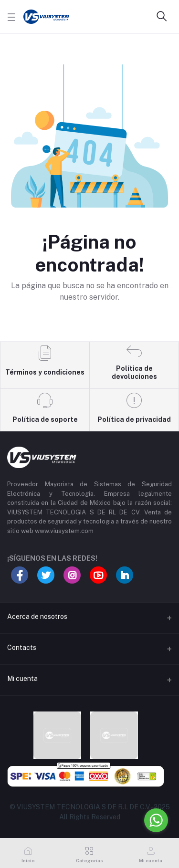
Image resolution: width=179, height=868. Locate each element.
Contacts (22, 648)
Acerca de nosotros (37, 617)
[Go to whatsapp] (156, 820)
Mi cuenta (22, 679)
